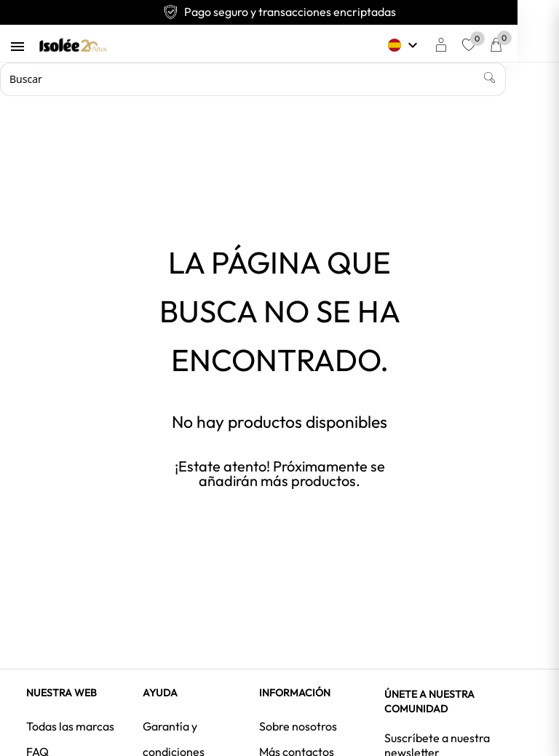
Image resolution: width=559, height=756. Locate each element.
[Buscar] (253, 79)
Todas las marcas (70, 726)
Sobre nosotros (298, 726)
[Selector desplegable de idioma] (428, 45)
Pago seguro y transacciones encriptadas (279, 12)
